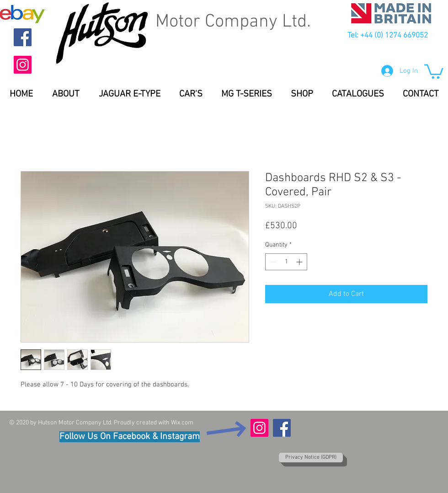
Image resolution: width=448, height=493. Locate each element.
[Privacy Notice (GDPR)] (311, 458)
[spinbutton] (286, 262)
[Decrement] (272, 262)
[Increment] (300, 262)
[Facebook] (23, 37)
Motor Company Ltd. (233, 22)
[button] (434, 71)
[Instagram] (23, 65)
